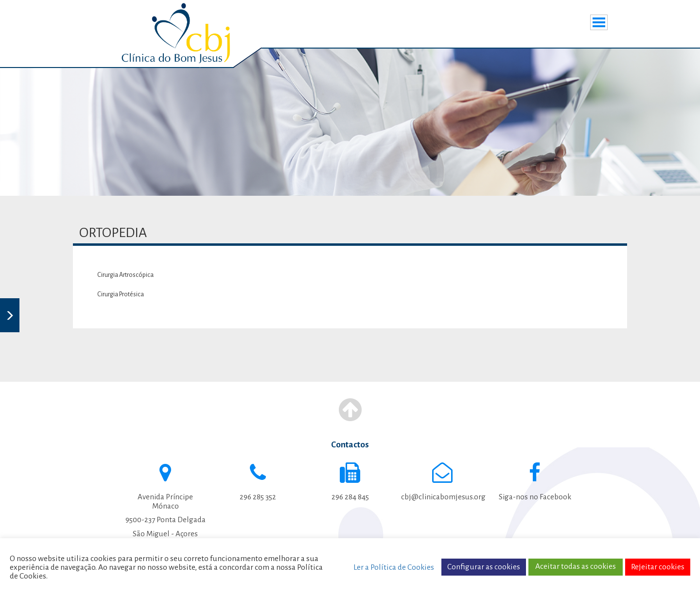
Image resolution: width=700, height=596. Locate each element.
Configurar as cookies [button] (484, 567)
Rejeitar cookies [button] (658, 567)
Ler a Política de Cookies (394, 567)
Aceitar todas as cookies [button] (576, 566)
